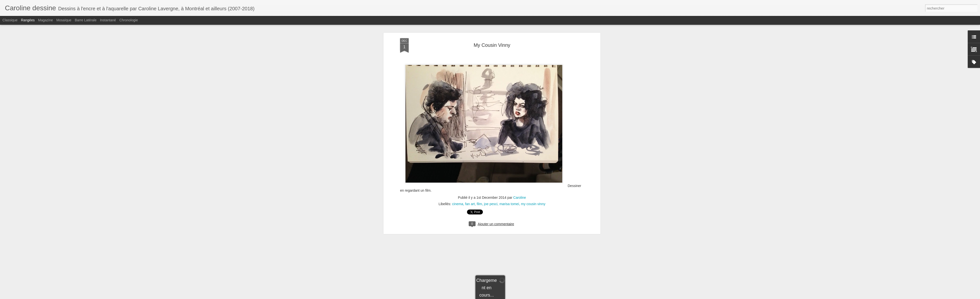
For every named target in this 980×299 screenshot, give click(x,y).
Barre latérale (86, 20)
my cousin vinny (533, 185)
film (479, 185)
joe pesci (491, 185)
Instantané (108, 20)
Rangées (28, 20)
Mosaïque (64, 20)
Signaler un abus (552, 296)
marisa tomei (509, 185)
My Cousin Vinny (492, 25)
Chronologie (129, 20)
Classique (10, 20)
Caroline (520, 178)
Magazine (45, 20)
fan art (470, 185)
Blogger (535, 296)
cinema (458, 185)
